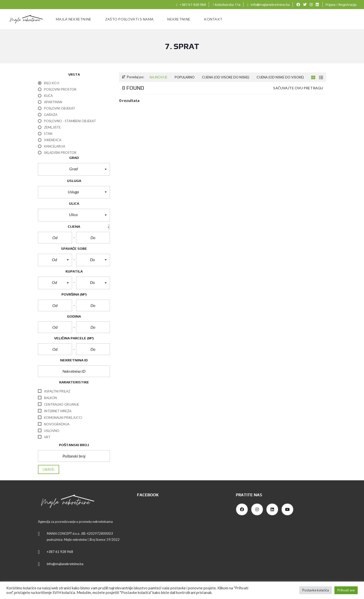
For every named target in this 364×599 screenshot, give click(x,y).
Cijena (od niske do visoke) (280, 77)
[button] (74, 169)
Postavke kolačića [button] (316, 590)
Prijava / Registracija (341, 5)
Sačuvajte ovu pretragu (298, 88)
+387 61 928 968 (191, 5)
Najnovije (158, 77)
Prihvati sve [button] (346, 590)
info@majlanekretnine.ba (268, 5)
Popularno (185, 77)
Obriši (49, 469)
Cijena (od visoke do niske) (226, 77)
